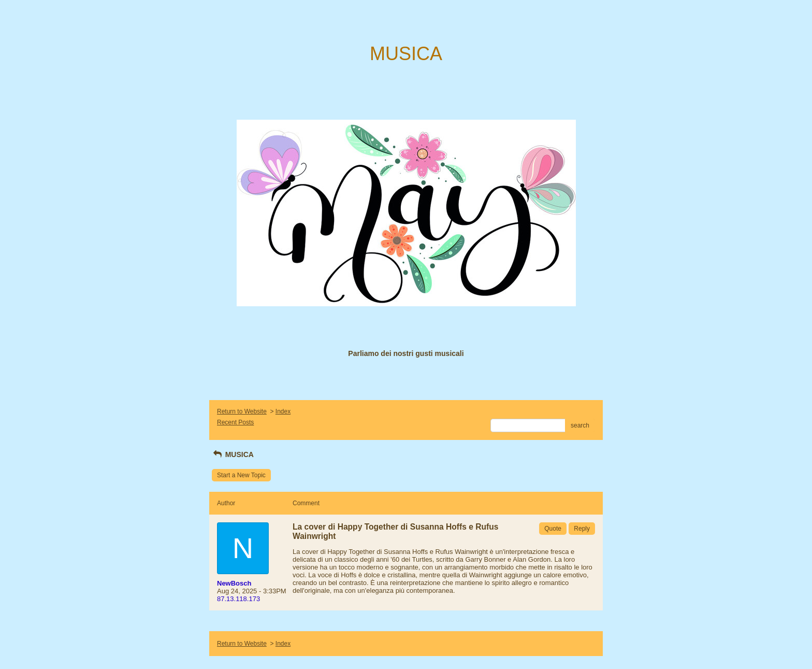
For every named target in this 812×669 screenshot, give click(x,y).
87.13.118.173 (238, 599)
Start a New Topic (241, 475)
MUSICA (233, 454)
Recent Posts (235, 422)
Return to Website (242, 411)
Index (283, 411)
